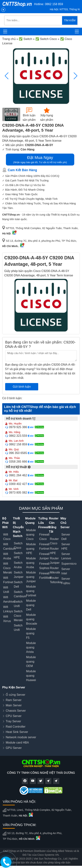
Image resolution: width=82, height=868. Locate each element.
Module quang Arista (31, 647)
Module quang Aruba (31, 563)
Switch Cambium (20, 594)
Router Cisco (54, 541)
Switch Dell (18, 584)
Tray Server (13, 721)
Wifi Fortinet (8, 580)
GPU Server (14, 748)
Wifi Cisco (7, 537)
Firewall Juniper (44, 556)
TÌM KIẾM (70, 20)
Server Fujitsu (66, 581)
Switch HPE (18, 555)
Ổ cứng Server (16, 695)
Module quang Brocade (32, 619)
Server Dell (66, 537)
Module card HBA (17, 743)
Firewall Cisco (44, 537)
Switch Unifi (18, 604)
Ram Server (14, 700)
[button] (75, 76)
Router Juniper (55, 561)
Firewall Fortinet (44, 546)
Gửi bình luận (22, 387)
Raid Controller (16, 727)
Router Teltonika (56, 580)
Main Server (14, 705)
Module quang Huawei (31, 676)
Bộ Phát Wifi (5, 523)
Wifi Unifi (6, 590)
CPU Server (14, 716)
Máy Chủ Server (65, 523)
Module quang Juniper (31, 577)
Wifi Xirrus (7, 619)
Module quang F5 (31, 633)
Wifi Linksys (8, 609)
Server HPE (66, 546)
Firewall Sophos (44, 566)
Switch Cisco (18, 546)
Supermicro (69, 564)
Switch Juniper (19, 575)
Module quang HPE (31, 549)
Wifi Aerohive (9, 599)
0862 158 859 (54, 4)
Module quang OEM (31, 662)
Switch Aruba (18, 565)
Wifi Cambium (9, 546)
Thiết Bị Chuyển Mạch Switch (18, 527)
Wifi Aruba (7, 556)
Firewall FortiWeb (45, 576)
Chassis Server (16, 711)
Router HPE (54, 551)
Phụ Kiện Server (14, 687)
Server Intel (66, 571)
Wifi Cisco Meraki (8, 568)
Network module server (21, 737)
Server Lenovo (66, 556)
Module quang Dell (31, 605)
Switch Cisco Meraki (18, 616)
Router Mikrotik (55, 570)
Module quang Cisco (31, 535)
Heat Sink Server (17, 732)
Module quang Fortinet (31, 591)
